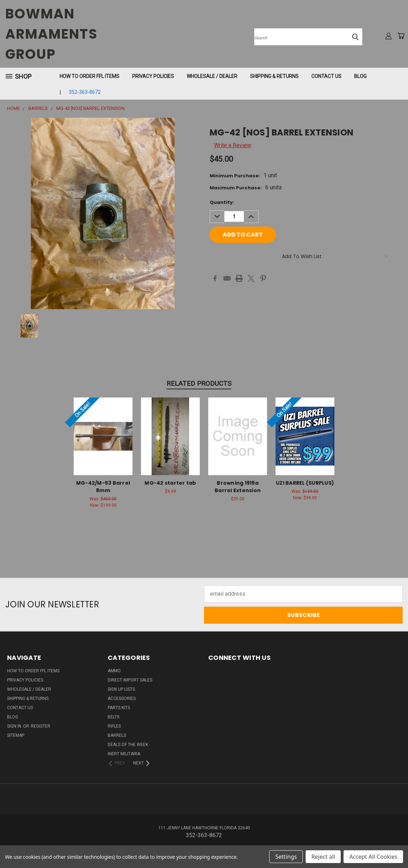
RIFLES (114, 726)
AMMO (114, 671)
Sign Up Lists (121, 689)
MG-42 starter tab (170, 483)
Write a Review (233, 145)
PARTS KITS (119, 708)
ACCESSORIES (122, 699)
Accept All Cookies (373, 857)
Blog (360, 76)
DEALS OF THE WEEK (128, 745)
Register (41, 726)
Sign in (15, 726)
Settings (286, 857)
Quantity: (222, 202)
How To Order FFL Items (89, 76)
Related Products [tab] (199, 383)
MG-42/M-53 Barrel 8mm (103, 487)
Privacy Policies (153, 76)
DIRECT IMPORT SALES (130, 680)
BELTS (114, 717)
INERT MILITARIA (124, 754)
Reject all (323, 857)
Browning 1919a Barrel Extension (238, 487)
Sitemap (16, 735)
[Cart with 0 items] (401, 36)
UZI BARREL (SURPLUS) (305, 483)
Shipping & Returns (274, 76)
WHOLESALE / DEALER (212, 76)
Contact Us (326, 76)
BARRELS (117, 735)
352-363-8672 (85, 92)
